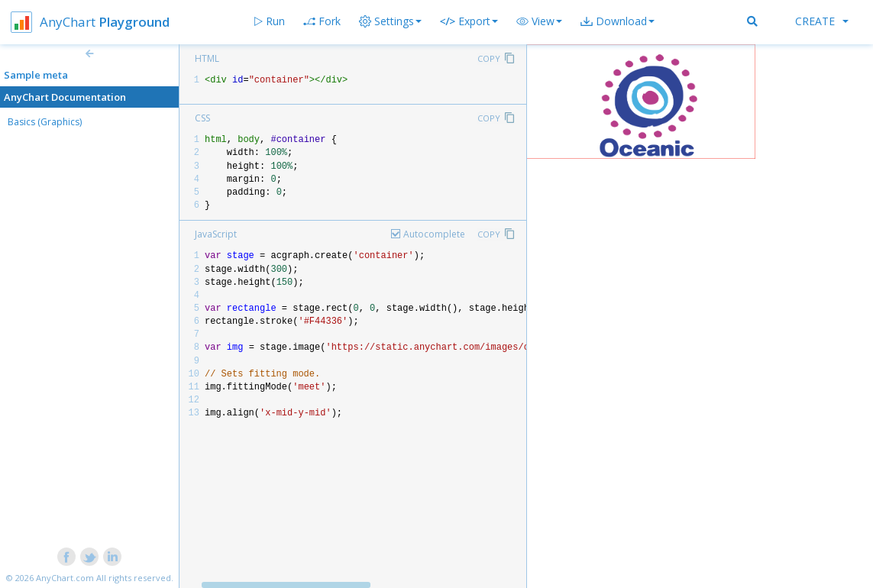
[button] (539, 21)
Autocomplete (434, 234)
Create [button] (822, 21)
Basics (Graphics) (45, 122)
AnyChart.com (65, 578)
